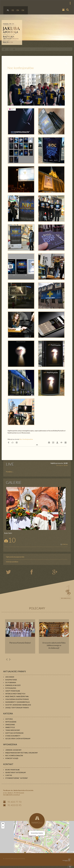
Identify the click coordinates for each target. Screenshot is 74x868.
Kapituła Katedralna (14, 733)
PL (8, 10)
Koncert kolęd (12, 758)
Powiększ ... (10, 472)
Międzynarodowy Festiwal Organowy (22, 753)
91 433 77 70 (15, 802)
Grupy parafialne (13, 691)
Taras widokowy (13, 730)
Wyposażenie (11, 722)
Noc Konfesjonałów (26, 439)
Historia (9, 719)
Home (14, 49)
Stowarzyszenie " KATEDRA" (17, 778)
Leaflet (55, 852)
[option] (20, 636)
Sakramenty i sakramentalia (18, 702)
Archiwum (10, 677)
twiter (10, 572)
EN (18, 10)
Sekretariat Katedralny (16, 772)
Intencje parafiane (12, 562)
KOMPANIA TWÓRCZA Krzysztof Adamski (66, 860)
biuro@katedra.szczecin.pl (11, 795)
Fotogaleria (11, 688)
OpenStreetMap (63, 852)
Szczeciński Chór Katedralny (18, 739)
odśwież (9, 49)
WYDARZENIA (27, 49)
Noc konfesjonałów (41, 49)
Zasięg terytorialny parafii (17, 708)
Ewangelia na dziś (13, 685)
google (55, 572)
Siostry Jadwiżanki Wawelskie (18, 705)
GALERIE (14, 482)
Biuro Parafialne (13, 770)
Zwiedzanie (10, 725)
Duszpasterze (11, 680)
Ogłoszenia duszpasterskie (15, 557)
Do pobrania (11, 682)
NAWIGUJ (37, 820)
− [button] (3, 827)
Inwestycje (10, 727)
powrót (4, 49)
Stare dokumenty (13, 736)
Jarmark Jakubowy (13, 750)
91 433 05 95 (15, 805)
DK (23, 10)
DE (13, 10)
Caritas (9, 775)
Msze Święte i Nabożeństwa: (17, 696)
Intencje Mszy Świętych (15, 694)
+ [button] (3, 824)
